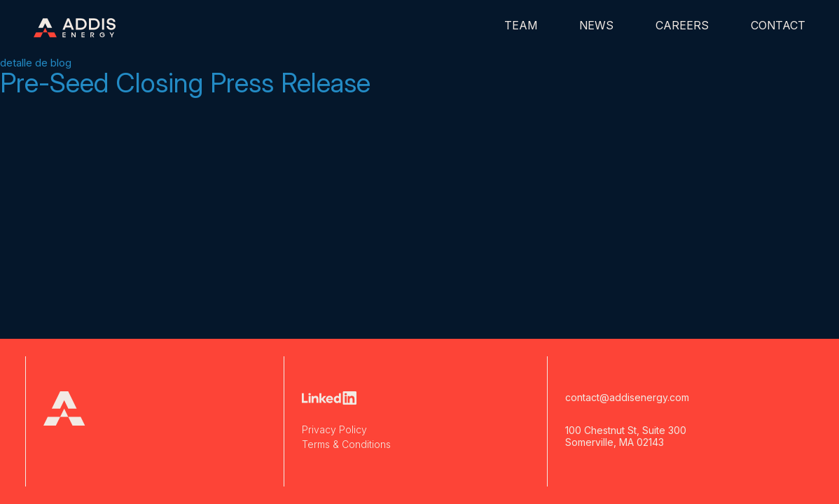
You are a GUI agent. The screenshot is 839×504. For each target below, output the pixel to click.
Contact (778, 25)
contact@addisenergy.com (627, 397)
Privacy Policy (334, 429)
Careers (682, 25)
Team (521, 25)
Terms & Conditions (346, 444)
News (596, 25)
